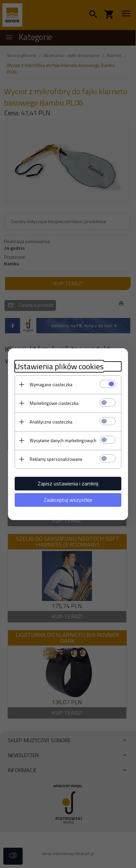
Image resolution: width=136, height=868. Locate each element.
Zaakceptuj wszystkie (68, 500)
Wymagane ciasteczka (51, 385)
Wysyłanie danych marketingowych (63, 440)
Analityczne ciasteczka (51, 422)
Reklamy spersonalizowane (56, 459)
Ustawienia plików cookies (59, 366)
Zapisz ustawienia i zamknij (68, 483)
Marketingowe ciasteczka (54, 403)
